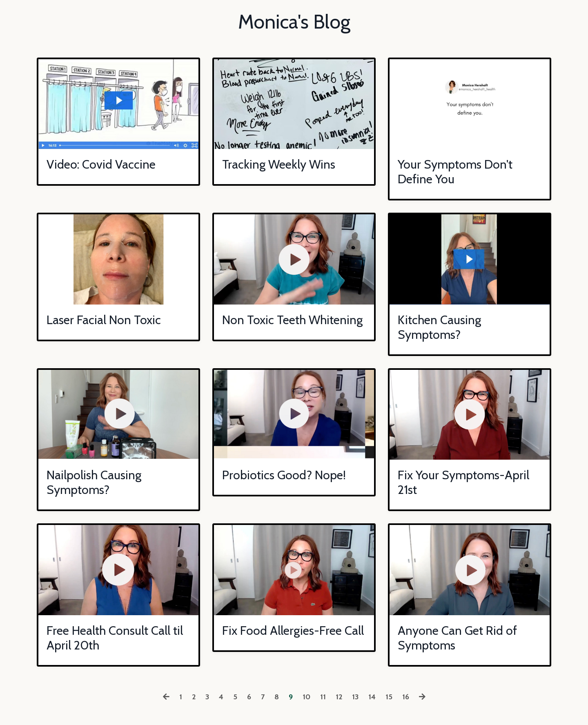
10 (306, 697)
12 (339, 697)
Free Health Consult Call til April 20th (115, 638)
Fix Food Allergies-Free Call (293, 631)
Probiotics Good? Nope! (284, 475)
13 (355, 697)
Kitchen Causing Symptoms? (439, 327)
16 (406, 697)
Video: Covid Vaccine (101, 165)
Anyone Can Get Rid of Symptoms (457, 638)
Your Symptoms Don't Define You (455, 172)
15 (389, 697)
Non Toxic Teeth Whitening (292, 320)
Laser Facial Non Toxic (104, 320)
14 (372, 697)
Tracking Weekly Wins (279, 165)
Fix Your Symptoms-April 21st (463, 483)
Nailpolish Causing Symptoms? (94, 483)
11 (323, 697)
